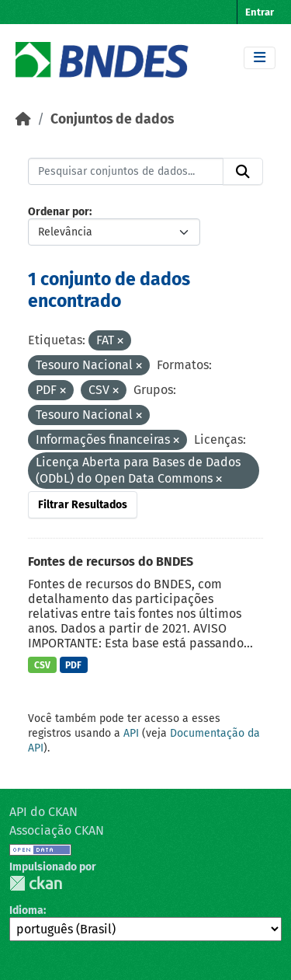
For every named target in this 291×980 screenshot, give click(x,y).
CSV (42, 665)
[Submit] (243, 172)
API (131, 733)
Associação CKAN (57, 830)
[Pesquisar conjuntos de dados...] (126, 172)
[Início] (23, 119)
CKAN (36, 883)
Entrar (260, 12)
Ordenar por (59, 212)
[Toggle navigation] (260, 58)
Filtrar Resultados (83, 505)
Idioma (26, 910)
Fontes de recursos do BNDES (111, 561)
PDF (73, 665)
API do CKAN (43, 812)
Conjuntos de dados (112, 119)
